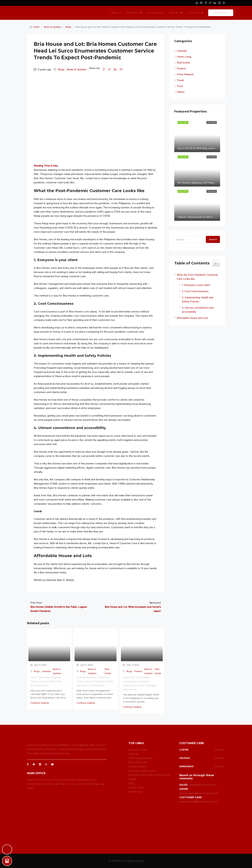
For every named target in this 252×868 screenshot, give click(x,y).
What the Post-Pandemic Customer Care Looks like (197, 277)
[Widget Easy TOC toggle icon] (216, 264)
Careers (132, 779)
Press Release (185, 74)
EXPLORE (174, 13)
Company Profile (138, 750)
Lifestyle (46, 671)
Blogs (68, 27)
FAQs (131, 783)
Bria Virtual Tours (138, 762)
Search (213, 239)
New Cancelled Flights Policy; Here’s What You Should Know (46, 681)
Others (181, 92)
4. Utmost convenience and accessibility (198, 310)
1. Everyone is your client (198, 285)
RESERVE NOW (221, 13)
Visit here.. (220, 750)
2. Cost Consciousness (195, 291)
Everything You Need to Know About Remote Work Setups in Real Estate (95, 681)
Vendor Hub (135, 792)
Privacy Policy (136, 787)
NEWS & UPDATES (156, 13)
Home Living (184, 57)
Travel (180, 80)
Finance (138, 671)
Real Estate (108, 671)
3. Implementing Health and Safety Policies (198, 299)
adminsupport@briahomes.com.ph (199, 793)
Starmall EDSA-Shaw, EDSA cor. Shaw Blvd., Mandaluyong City (62, 780)
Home (36, 27)
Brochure (133, 754)
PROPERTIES (132, 13)
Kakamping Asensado (141, 758)
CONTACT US (193, 13)
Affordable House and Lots (192, 318)
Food (180, 86)
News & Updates (53, 27)
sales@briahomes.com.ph (203, 785)
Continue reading (40, 703)
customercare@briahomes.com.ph (198, 802)
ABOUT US (116, 13)
